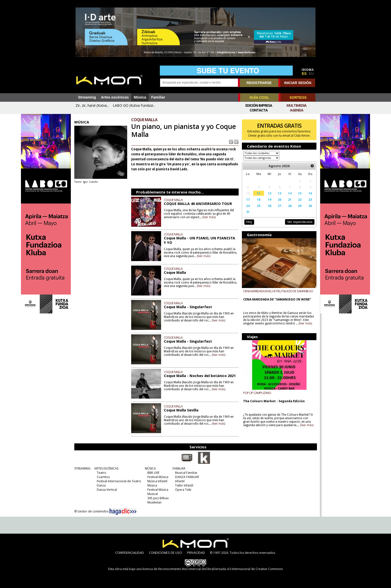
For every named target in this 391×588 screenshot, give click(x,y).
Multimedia (296, 105)
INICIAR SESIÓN (298, 83)
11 (259, 193)
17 (248, 199)
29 (300, 206)
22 (300, 199)
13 (280, 193)
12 (270, 193)
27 (280, 206)
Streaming (87, 97)
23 (310, 199)
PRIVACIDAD (196, 553)
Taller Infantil (184, 485)
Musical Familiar (186, 473)
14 (290, 193)
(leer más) (209, 217)
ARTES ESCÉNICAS (106, 468)
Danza (101, 485)
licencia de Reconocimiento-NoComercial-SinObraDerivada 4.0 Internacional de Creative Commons (213, 569)
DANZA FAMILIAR (187, 477)
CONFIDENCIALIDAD (130, 553)
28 (290, 206)
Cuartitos (103, 477)
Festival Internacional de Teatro (119, 481)
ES (304, 74)
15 (300, 193)
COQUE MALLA (173, 200)
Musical (153, 494)
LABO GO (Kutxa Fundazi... (134, 105)
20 (280, 199)
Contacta (259, 110)
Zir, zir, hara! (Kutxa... (92, 105)
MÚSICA (150, 468)
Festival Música (158, 477)
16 (310, 193)
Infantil (180, 481)
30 (310, 206)
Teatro (101, 473)
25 (259, 206)
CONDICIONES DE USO (165, 553)
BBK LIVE (153, 473)
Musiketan (154, 502)
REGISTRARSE (259, 83)
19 (270, 199)
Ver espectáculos (300, 222)
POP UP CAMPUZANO (257, 393)
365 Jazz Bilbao (158, 498)
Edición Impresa (259, 105)
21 (290, 199)
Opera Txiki (183, 490)
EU (311, 74)
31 (248, 212)
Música (140, 97)
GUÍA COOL (259, 98)
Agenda (297, 110)
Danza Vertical (107, 490)
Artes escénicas (115, 97)
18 (259, 199)
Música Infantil (157, 481)
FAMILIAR (179, 468)
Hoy (249, 222)
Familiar (158, 97)
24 (248, 206)
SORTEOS (298, 98)
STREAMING (82, 468)
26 (270, 206)
